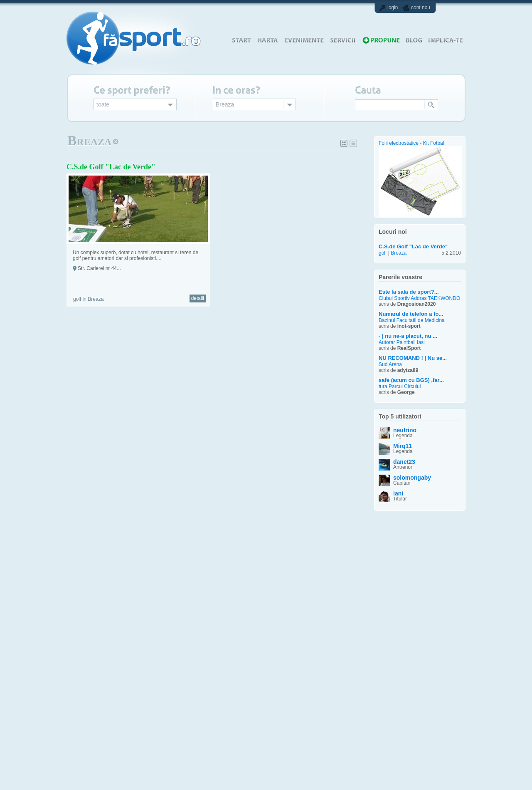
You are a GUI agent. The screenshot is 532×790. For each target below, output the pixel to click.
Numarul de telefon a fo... (411, 314)
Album (344, 144)
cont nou (421, 8)
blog (414, 40)
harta (267, 40)
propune (381, 40)
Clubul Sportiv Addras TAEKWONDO (419, 298)
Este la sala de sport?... (409, 292)
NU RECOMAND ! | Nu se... (413, 358)
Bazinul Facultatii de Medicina (412, 321)
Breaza (225, 104)
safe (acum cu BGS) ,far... (411, 380)
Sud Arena (390, 365)
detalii (198, 298)
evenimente (304, 40)
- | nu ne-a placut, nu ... (408, 336)
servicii (343, 40)
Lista (353, 144)
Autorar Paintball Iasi (402, 343)
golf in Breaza (88, 299)
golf (383, 253)
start (241, 40)
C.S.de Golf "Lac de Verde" (111, 167)
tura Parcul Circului (400, 387)
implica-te (446, 40)
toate (103, 104)
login (393, 8)
